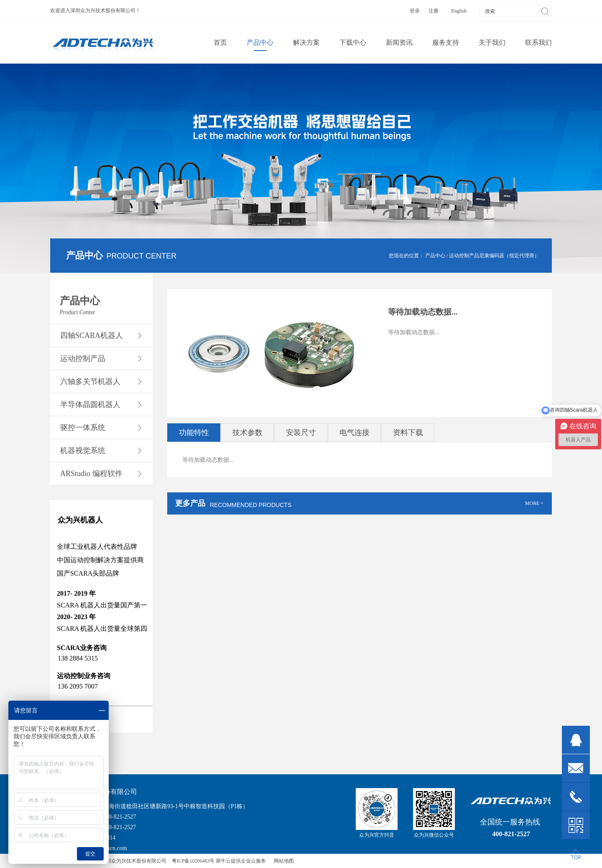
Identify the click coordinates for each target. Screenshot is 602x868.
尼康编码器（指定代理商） (509, 256)
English (459, 11)
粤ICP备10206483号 (193, 861)
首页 (220, 42)
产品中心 (435, 256)
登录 (415, 11)
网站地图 (283, 861)
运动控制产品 (464, 256)
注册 (434, 11)
